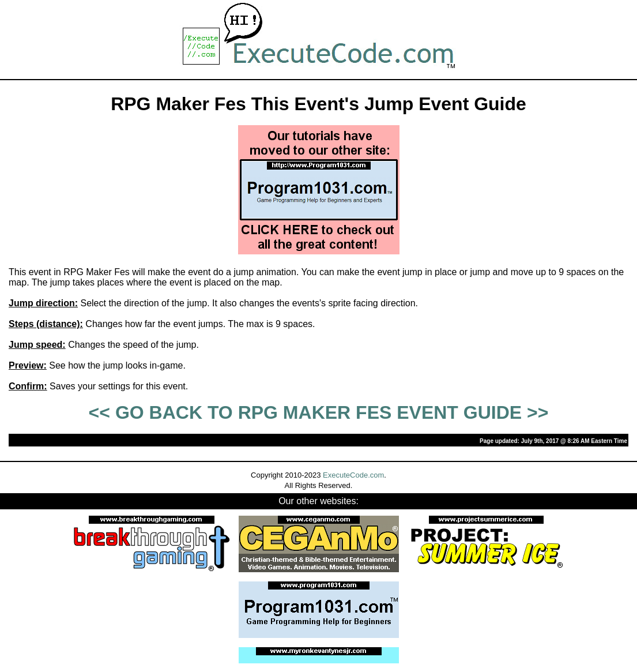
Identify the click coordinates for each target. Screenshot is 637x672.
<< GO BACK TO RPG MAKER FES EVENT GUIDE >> (319, 412)
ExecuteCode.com (353, 475)
